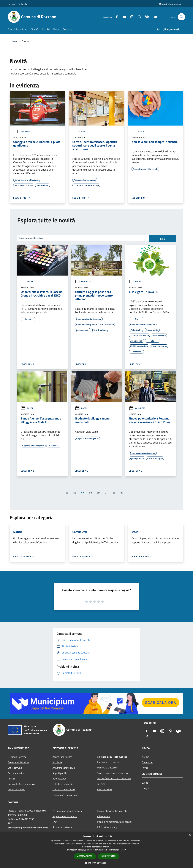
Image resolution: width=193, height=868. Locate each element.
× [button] (190, 835)
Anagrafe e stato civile (64, 768)
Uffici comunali (15, 768)
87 (122, 493)
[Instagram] (131, 17)
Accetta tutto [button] (85, 856)
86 (114, 493)
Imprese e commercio (108, 762)
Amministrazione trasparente (112, 811)
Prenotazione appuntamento (67, 811)
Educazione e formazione (65, 795)
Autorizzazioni (60, 779)
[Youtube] (123, 17)
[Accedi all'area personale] (170, 4)
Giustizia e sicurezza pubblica (112, 757)
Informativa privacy (107, 827)
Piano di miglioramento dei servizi (114, 822)
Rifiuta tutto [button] (109, 856)
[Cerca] (182, 17)
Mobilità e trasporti (107, 768)
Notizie (79, 131)
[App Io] (154, 17)
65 (67, 493)
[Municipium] (146, 17)
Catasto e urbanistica (63, 784)
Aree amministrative (18, 762)
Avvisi (145, 768)
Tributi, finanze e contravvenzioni (114, 778)
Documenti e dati (17, 789)
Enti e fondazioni (16, 773)
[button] (96, 863)
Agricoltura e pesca (62, 757)
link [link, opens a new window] (126, 850)
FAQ (55, 822)
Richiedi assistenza (62, 827)
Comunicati (21, 131)
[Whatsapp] (138, 17)
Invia (162, 239)
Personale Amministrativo (21, 784)
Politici (11, 779)
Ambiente (57, 762)
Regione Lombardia (18, 4)
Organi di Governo (17, 757)
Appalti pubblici (60, 773)
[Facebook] (115, 17)
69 (98, 493)
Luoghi (145, 788)
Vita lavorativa (105, 789)
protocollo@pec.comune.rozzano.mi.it (28, 828)
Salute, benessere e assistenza (113, 773)
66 (75, 493)
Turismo (101, 784)
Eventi (145, 783)
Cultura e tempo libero (64, 789)
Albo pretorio (104, 816)
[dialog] (96, 850)
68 (90, 493)
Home (14, 41)
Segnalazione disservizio (65, 816)
